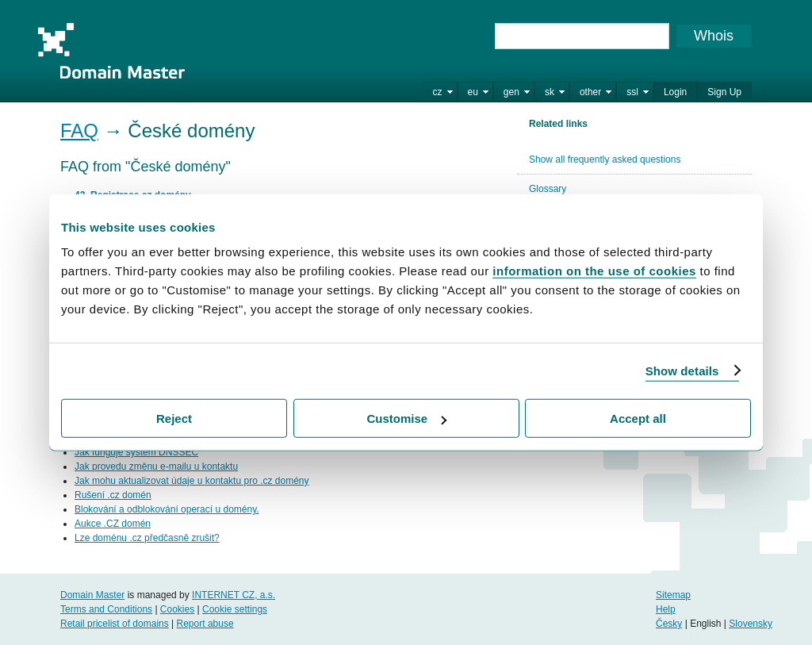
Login (675, 92)
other (590, 92)
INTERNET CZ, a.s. (234, 595)
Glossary (548, 189)
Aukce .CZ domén (113, 524)
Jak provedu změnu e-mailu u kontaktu (156, 466)
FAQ (79, 131)
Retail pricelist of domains (115, 624)
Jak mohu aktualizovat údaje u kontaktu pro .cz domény (192, 481)
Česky (669, 624)
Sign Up (724, 92)
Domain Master (111, 51)
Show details (682, 370)
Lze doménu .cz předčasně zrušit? (147, 538)
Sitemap (673, 595)
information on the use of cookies (594, 271)
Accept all (638, 418)
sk (550, 92)
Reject (174, 418)
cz (438, 92)
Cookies (177, 609)
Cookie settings (235, 609)
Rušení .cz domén (113, 495)
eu (473, 92)
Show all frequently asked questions (605, 159)
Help (666, 609)
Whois (714, 36)
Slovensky (751, 624)
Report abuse (205, 624)
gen (511, 92)
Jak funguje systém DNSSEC (136, 452)
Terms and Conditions (106, 609)
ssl (632, 92)
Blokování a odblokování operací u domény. (167, 509)
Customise (406, 418)
